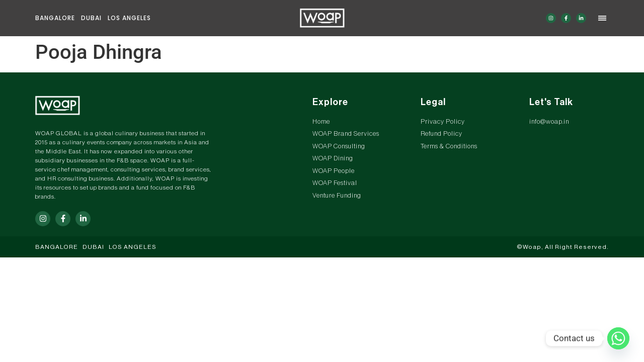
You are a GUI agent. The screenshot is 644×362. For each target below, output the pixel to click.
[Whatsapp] (618, 338)
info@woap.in (549, 121)
